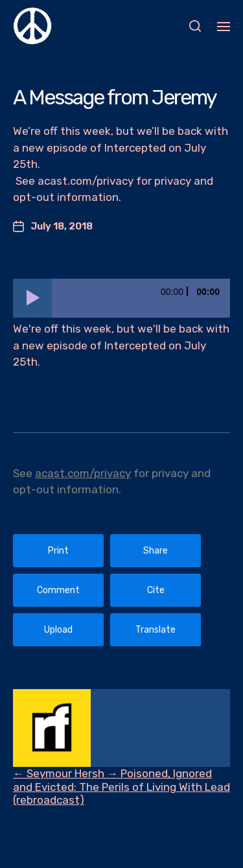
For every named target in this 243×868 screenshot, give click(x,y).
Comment (58, 590)
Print (58, 551)
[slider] (141, 298)
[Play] (32, 298)
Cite (156, 590)
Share (156, 551)
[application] (121, 298)
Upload (58, 630)
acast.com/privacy (83, 473)
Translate (156, 630)
